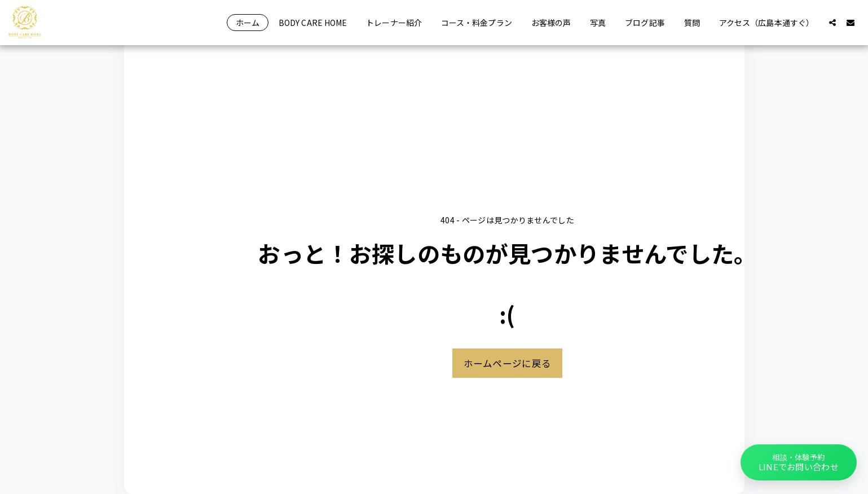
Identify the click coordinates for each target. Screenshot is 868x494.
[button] (832, 22)
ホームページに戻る (508, 363)
